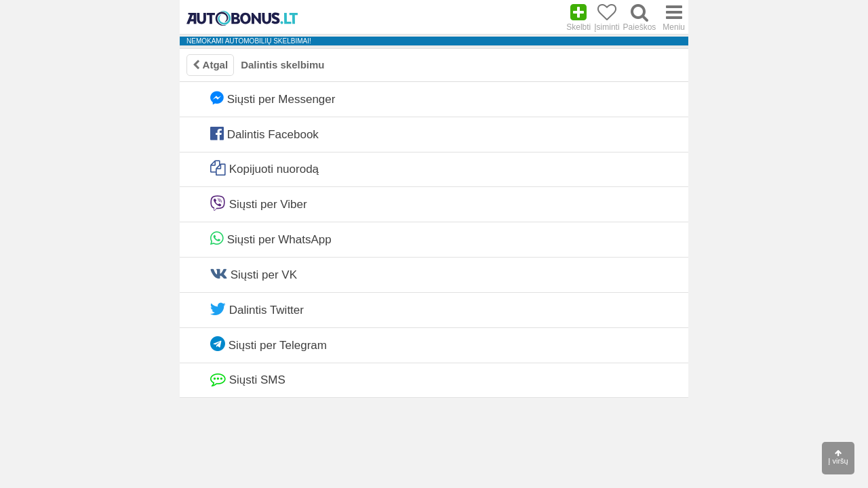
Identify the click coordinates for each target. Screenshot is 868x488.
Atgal (210, 65)
